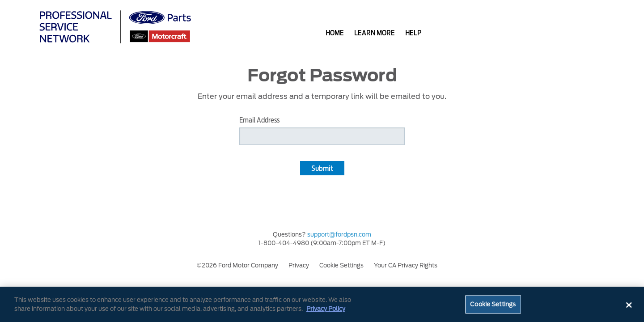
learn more (375, 33)
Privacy (299, 265)
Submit (322, 168)
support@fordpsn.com (339, 235)
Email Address (259, 120)
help (413, 33)
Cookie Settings (341, 265)
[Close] (629, 306)
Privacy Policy (326, 310)
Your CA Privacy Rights (406, 265)
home (335, 33)
